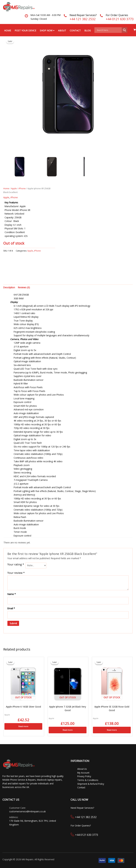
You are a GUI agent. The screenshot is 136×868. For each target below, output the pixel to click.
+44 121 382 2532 (83, 19)
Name (12, 594)
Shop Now (47, 30)
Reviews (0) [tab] (24, 287)
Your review (16, 573)
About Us (82, 769)
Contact (75, 30)
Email (11, 608)
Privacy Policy (84, 776)
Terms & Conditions (88, 780)
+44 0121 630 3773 (120, 19)
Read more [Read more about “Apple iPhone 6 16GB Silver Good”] (23, 726)
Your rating (16, 564)
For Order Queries (117, 15)
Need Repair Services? (83, 15)
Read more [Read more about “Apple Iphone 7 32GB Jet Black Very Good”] (68, 730)
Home (8, 30)
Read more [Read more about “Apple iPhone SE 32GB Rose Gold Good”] (112, 730)
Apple (14, 188)
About (62, 30)
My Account (83, 772)
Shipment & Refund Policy (91, 783)
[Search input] (109, 30)
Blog (88, 30)
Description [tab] (9, 287)
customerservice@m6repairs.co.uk (27, 811)
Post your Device (25, 30)
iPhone (22, 188)
